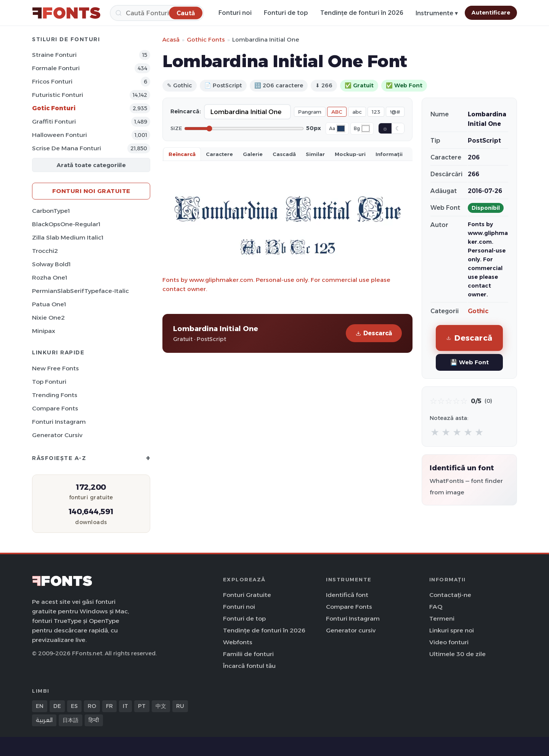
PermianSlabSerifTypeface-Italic (80, 291)
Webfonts (238, 642)
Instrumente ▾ (437, 13)
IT (125, 706)
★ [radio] (435, 432)
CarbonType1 (51, 211)
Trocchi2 (45, 251)
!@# (395, 112)
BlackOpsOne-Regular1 (66, 224)
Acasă (171, 39)
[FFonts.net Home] (66, 13)
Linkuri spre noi (452, 630)
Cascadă (284, 154)
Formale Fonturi (56, 68)
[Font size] (244, 129)
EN (40, 706)
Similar (315, 154)
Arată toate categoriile (91, 165)
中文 (161, 706)
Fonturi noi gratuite (91, 191)
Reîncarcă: (186, 111)
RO (92, 706)
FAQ (436, 607)
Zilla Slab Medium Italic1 (68, 237)
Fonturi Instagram (59, 422)
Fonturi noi (235, 13)
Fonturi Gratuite (247, 595)
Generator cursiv (57, 435)
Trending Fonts (55, 395)
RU (180, 706)
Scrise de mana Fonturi (67, 148)
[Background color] (366, 129)
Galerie (253, 154)
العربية (44, 720)
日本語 (71, 720)
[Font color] (341, 129)
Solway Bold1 (51, 264)
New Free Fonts (55, 368)
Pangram (310, 112)
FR (109, 706)
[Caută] (157, 13)
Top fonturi (49, 382)
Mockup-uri (350, 154)
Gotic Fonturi (54, 108)
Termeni (442, 618)
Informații (389, 154)
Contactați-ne (450, 595)
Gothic (478, 311)
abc (357, 112)
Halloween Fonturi (59, 135)
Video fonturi (449, 642)
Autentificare (491, 13)
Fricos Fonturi (52, 81)
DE (57, 706)
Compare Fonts (55, 408)
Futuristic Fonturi (58, 95)
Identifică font (347, 595)
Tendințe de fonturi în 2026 (362, 13)
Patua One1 (49, 304)
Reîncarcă (182, 154)
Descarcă (374, 333)
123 (376, 112)
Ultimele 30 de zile (457, 654)
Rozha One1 (50, 277)
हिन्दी (94, 720)
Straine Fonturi (54, 55)
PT (142, 706)
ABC (337, 112)
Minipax (44, 331)
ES (74, 706)
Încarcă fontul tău (249, 666)
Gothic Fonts (206, 39)
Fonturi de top (286, 13)
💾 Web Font (470, 362)
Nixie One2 (48, 318)
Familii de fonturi (248, 654)
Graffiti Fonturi (54, 121)
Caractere (219, 154)
